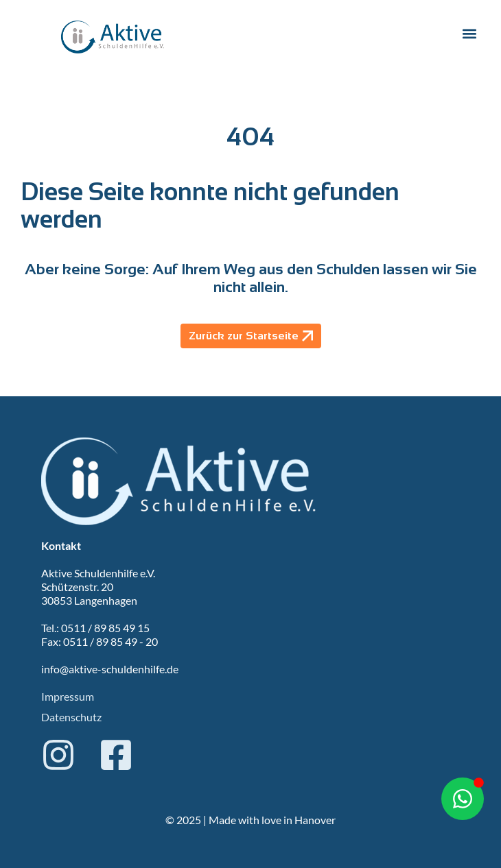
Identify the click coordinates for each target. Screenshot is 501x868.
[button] (469, 34)
